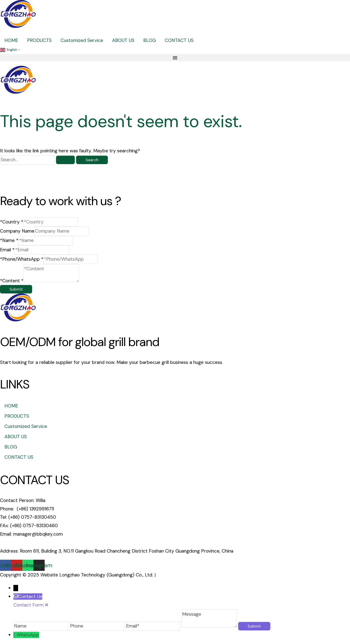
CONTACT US (179, 40)
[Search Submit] (65, 160)
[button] (175, 58)
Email (7, 250)
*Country (12, 222)
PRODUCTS (39, 40)
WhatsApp (28, 635)
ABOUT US (123, 40)
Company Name (17, 231)
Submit (16, 289)
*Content (12, 281)
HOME (11, 40)
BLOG (150, 40)
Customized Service (82, 40)
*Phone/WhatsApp (22, 259)
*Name (9, 240)
